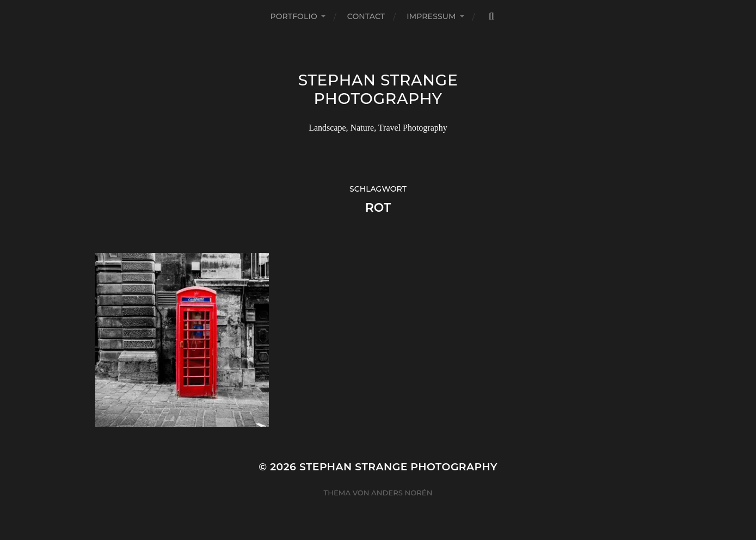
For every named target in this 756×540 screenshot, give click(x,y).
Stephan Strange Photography (378, 89)
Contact (366, 16)
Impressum (431, 16)
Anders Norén (402, 493)
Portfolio (293, 16)
